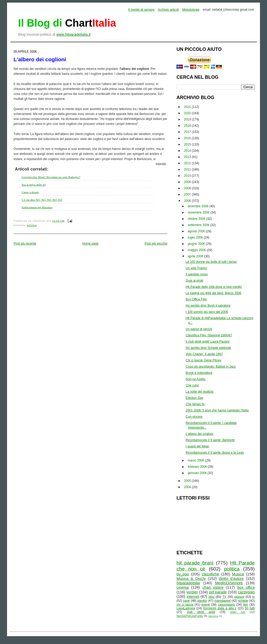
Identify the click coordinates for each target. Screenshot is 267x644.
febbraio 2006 (198, 467)
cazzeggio (246, 592)
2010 (188, 176)
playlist (202, 601)
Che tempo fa (195, 404)
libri (245, 605)
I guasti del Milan (197, 446)
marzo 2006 (196, 460)
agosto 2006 (197, 231)
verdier (192, 592)
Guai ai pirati (194, 281)
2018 (188, 126)
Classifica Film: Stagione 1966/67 (209, 335)
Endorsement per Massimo (37, 207)
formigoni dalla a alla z (220, 608)
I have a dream (30, 192)
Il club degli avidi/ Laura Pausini (208, 342)
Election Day (194, 398)
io (254, 597)
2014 (188, 151)
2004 (188, 487)
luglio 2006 (196, 238)
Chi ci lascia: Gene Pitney (204, 360)
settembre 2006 (199, 225)
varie (186, 601)
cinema (183, 587)
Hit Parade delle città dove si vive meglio (214, 287)
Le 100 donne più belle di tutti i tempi (211, 262)
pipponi (239, 597)
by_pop (183, 574)
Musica (238, 574)
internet (193, 597)
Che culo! (192, 385)
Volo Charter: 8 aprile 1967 (204, 354)
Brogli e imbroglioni (199, 373)
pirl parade (218, 592)
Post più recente (25, 244)
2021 (188, 107)
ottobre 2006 (197, 219)
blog (212, 597)
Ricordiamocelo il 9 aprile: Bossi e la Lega (215, 453)
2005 (188, 481)
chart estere (213, 587)
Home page (90, 244)
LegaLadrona (186, 608)
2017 (188, 132)
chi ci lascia (185, 605)
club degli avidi (201, 612)
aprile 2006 (196, 256)
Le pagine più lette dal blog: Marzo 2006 (214, 293)
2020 (188, 113)
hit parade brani (195, 563)
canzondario (226, 605)
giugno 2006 (197, 244)
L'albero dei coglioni (40, 59)
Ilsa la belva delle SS (34, 185)
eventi (206, 605)
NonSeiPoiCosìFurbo (190, 616)
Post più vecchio (156, 244)
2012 (188, 163)
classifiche (210, 574)
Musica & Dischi (191, 579)
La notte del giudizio (200, 392)
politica (32, 225)
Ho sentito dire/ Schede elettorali (208, 348)
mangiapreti (223, 601)
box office (246, 587)
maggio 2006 (197, 250)
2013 (188, 157)
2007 (188, 195)
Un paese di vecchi (199, 329)
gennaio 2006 (198, 473)
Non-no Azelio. (196, 379)
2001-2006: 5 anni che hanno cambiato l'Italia (217, 410)
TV (224, 597)
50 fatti (250, 608)
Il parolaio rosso (197, 274)
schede (243, 601)
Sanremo (213, 616)
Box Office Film (196, 299)
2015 (188, 144)
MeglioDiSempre (229, 583)
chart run (238, 612)
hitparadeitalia (188, 583)
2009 (188, 182)
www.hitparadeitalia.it (74, 34)
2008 (188, 188)
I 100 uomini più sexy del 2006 (207, 312)
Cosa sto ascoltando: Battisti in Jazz (211, 367)
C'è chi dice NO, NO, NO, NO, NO (42, 200)
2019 (188, 119)
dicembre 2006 (199, 206)
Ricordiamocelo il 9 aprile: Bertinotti (210, 440)
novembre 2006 (199, 212)
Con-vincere (194, 417)
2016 (188, 138)
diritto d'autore (231, 579)
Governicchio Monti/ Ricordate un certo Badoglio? (51, 177)
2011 (188, 169)
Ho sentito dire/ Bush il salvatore (208, 306)
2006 (188, 201)
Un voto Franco (196, 268)
